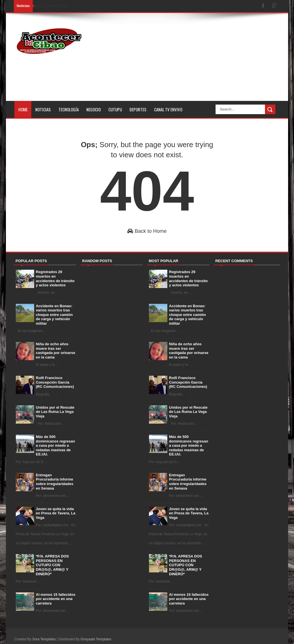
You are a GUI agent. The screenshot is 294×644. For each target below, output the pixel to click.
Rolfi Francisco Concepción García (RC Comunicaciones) (55, 382)
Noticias (43, 109)
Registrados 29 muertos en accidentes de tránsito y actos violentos (55, 278)
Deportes (138, 109)
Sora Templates (44, 639)
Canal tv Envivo (168, 109)
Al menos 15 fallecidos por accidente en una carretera (56, 599)
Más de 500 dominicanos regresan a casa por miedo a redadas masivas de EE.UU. (55, 445)
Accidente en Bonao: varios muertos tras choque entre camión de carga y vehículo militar (54, 315)
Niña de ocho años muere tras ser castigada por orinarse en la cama (55, 351)
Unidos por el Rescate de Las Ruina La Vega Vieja (55, 412)
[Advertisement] (187, 61)
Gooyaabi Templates (96, 639)
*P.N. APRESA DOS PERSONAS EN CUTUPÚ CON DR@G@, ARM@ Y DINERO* (52, 565)
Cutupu (115, 109)
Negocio (94, 109)
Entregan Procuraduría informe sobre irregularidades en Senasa (55, 482)
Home (23, 109)
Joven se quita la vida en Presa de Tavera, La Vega (56, 513)
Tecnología (69, 109)
